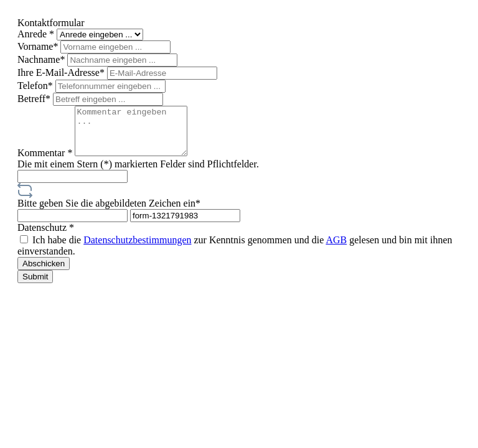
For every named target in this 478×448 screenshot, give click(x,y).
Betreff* (35, 99)
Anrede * (37, 34)
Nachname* (42, 59)
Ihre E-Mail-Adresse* (62, 72)
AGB (336, 249)
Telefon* (36, 86)
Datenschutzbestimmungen (137, 249)
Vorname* (39, 46)
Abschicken (44, 273)
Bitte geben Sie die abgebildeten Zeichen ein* (109, 212)
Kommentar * (46, 162)
